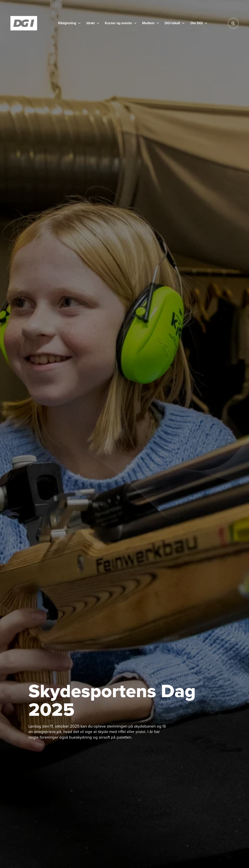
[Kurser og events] (120, 23)
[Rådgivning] (69, 23)
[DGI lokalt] (175, 23)
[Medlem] (151, 23)
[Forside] (24, 23)
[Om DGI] (199, 23)
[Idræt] (93, 23)
